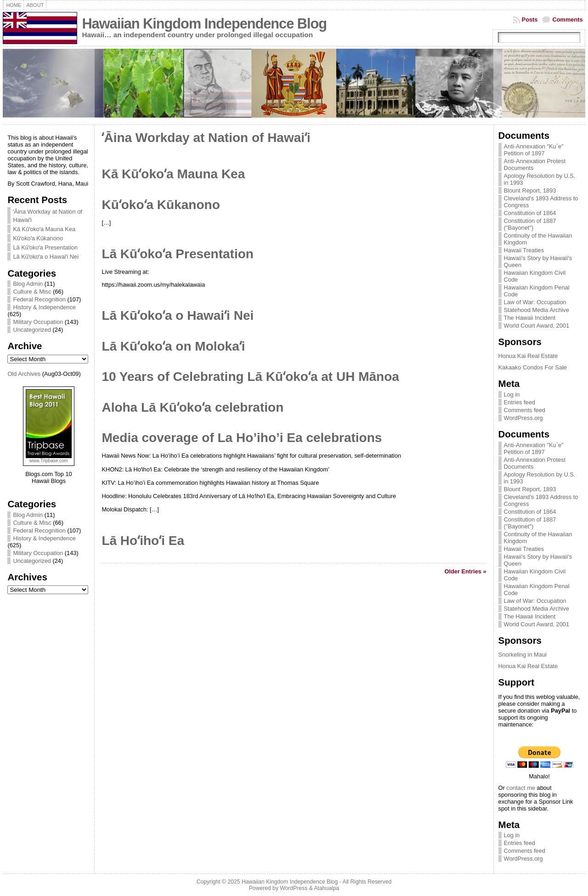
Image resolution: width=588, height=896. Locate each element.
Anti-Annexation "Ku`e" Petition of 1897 (534, 150)
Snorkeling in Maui (523, 655)
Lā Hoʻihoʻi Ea (143, 541)
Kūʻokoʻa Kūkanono (38, 238)
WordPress (294, 888)
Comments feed (525, 410)
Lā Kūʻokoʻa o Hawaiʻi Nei (46, 257)
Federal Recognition (39, 299)
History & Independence (44, 307)
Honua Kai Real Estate (528, 356)
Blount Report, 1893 (530, 190)
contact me (521, 788)
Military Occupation (38, 322)
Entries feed (520, 402)
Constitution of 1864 (530, 213)
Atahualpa (326, 888)
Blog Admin (28, 284)
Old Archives (24, 374)
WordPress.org (523, 418)
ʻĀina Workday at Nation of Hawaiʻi (206, 138)
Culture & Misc (32, 292)
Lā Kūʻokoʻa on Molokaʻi (173, 346)
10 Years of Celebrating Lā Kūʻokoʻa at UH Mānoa (250, 377)
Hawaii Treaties (524, 250)
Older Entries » (466, 571)
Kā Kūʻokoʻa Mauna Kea (44, 229)
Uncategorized (32, 330)
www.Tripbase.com (49, 461)
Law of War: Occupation (535, 302)
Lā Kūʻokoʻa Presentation (45, 247)
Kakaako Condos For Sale (533, 367)
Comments (567, 20)
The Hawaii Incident (530, 318)
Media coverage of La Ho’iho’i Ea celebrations (242, 438)
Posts (530, 20)
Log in (512, 394)
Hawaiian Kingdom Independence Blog (204, 24)
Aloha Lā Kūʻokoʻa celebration (192, 407)
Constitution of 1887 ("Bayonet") (530, 224)
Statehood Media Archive (537, 310)
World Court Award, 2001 (537, 326)
